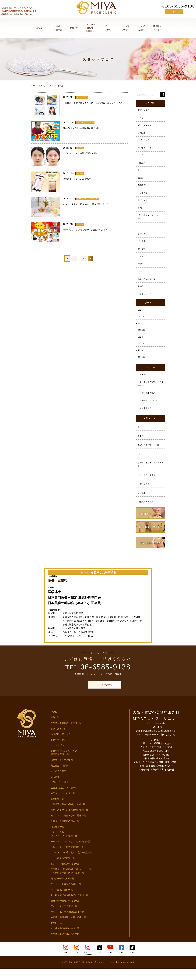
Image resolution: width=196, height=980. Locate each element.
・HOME (142, 382)
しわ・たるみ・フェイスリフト (150, 474)
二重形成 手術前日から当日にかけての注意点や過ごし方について (93, 103)
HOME (39, 28)
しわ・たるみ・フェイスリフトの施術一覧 (64, 845)
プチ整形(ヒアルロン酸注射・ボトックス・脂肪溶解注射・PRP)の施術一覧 (71, 882)
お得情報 (142, 254)
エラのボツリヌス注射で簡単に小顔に (81, 153)
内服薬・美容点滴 (146, 513)
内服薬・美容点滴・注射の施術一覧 (68, 929)
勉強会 (141, 181)
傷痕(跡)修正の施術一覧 (62, 890)
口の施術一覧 (57, 838)
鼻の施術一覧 (57, 810)
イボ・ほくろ (144, 142)
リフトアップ (144, 196)
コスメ (141, 262)
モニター (142, 157)
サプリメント (144, 204)
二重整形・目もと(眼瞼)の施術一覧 (68, 816)
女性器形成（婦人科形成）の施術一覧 (69, 907)
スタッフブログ (125, 28)
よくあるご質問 (141, 28)
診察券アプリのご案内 (62, 772)
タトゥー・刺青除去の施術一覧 (66, 895)
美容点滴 (142, 188)
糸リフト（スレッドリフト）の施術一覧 (71, 853)
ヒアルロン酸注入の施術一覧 (65, 875)
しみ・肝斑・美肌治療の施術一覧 (67, 858)
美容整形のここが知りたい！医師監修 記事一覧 (65, 764)
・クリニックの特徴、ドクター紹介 (150, 391)
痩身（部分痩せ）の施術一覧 (65, 912)
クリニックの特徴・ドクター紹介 (67, 734)
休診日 (141, 270)
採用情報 (55, 788)
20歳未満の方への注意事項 (64, 799)
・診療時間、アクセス (148, 409)
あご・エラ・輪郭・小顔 (149, 454)
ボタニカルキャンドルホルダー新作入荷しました (86, 204)
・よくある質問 (145, 417)
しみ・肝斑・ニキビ (147, 485)
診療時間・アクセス (61, 746)
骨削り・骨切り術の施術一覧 (65, 832)
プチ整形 (142, 246)
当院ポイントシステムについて (78, 179)
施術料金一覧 (58, 28)
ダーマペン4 (144, 238)
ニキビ (141, 118)
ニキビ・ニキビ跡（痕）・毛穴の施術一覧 (72, 864)
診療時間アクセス (157, 28)
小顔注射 (142, 134)
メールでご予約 (98, 696)
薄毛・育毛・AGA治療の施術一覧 (67, 923)
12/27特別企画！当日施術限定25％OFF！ (82, 128)
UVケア (141, 277)
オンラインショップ (147, 149)
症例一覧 (74, 28)
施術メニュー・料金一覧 (63, 805)
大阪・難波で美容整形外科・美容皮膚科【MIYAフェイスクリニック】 (91, 974)
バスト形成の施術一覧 (62, 901)
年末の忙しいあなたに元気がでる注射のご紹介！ (86, 230)
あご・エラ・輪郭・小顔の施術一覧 (68, 827)
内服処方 (142, 165)
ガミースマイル (145, 126)
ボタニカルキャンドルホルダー (150, 221)
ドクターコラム (109, 28)
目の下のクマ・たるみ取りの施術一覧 (69, 821)
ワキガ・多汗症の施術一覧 (64, 918)
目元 (140, 212)
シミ (140, 231)
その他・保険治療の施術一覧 (65, 940)
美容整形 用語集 (59, 777)
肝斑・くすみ (144, 110)
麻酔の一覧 (56, 934)
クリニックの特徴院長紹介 (90, 28)
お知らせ (142, 293)
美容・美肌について (147, 285)
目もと (141, 445)
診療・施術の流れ (59, 740)
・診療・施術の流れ (147, 401)
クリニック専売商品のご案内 (65, 945)
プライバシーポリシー (62, 794)
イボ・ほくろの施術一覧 (63, 870)
